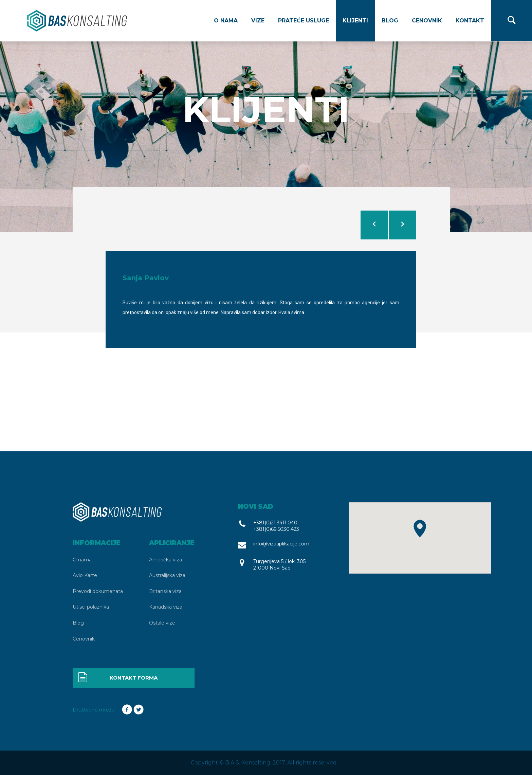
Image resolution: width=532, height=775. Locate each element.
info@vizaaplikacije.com (281, 544)
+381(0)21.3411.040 (275, 523)
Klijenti (355, 21)
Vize (258, 21)
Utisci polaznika (91, 607)
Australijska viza (167, 575)
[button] (420, 529)
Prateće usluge (304, 21)
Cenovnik (427, 21)
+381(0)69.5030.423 (276, 529)
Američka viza (166, 560)
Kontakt (470, 21)
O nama (226, 21)
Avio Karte (85, 575)
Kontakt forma (118, 678)
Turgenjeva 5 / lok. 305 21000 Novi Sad (279, 565)
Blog (390, 21)
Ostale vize (162, 623)
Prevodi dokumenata (98, 591)
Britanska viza (165, 591)
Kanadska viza (166, 607)
